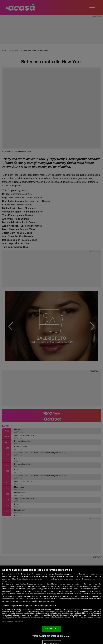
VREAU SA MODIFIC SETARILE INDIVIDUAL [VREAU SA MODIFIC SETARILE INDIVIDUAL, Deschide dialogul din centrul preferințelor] (52, 636)
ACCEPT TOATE (51, 629)
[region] (51, 605)
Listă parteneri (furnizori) (13, 622)
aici (55, 594)
